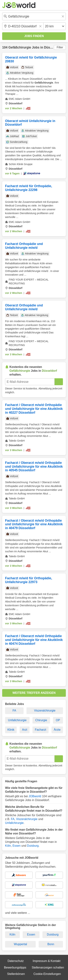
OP (58, 720)
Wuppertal (20, 944)
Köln (8, 846)
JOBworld (35, 796)
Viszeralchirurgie (45, 711)
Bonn (51, 944)
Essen (17, 846)
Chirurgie (41, 720)
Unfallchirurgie (17, 720)
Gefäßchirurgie (20, 47)
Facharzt (40, 730)
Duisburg (33, 846)
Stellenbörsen (16, 974)
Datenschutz (16, 961)
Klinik (11, 730)
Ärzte (57, 730)
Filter (60, 47)
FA (14, 711)
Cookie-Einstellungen (47, 974)
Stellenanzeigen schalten (48, 968)
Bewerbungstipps (15, 968)
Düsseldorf (52, 47)
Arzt (25, 730)
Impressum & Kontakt (47, 961)
